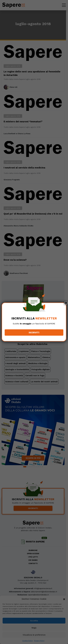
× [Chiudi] (66, 303)
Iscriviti (34, 332)
